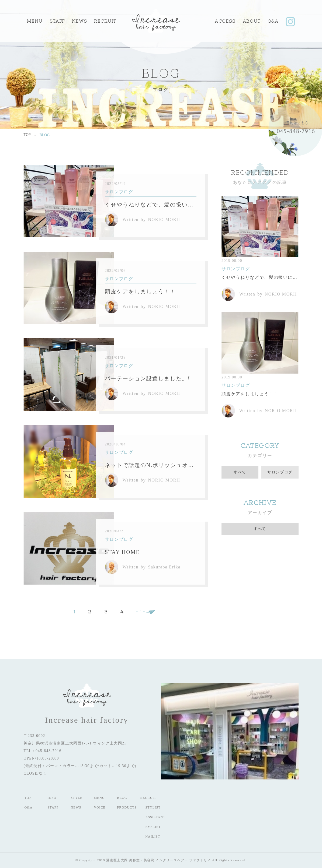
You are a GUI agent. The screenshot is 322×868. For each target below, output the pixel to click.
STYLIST (153, 807)
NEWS (76, 807)
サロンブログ (280, 472)
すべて (240, 472)
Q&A (273, 21)
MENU (35, 21)
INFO (52, 798)
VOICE (100, 807)
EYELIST (153, 827)
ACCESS (225, 21)
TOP (28, 798)
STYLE (77, 798)
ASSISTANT (156, 817)
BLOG (122, 798)
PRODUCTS (127, 807)
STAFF (57, 21)
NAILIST (153, 837)
